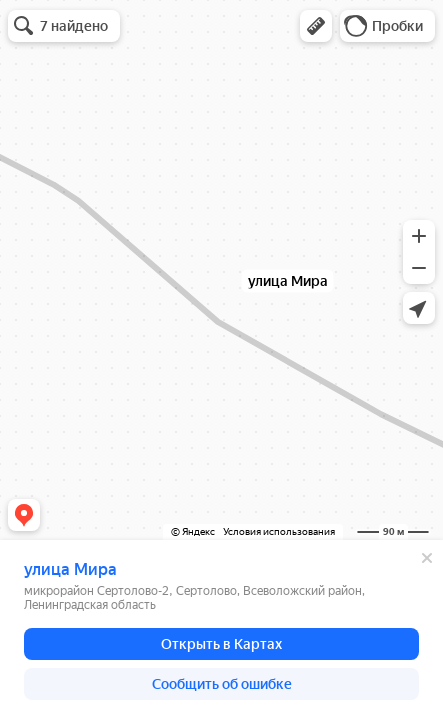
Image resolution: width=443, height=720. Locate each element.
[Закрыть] (427, 558)
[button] (316, 26)
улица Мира (70, 569)
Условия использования (279, 531)
